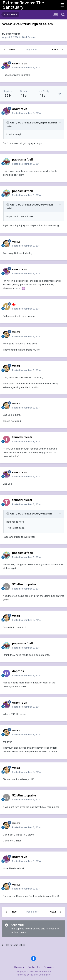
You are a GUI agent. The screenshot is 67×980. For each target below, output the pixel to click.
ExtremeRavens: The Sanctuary (23, 5)
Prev (12, 50)
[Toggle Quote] (8, 123)
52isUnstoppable (24, 584)
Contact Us (34, 967)
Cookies (49, 967)
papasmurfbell (22, 159)
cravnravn (20, 63)
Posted (26, 67)
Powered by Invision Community (34, 975)
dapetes (18, 671)
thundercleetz (22, 437)
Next (55, 50)
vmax (16, 241)
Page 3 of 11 (33, 50)
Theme (19, 967)
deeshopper (13, 34)
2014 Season (29, 37)
